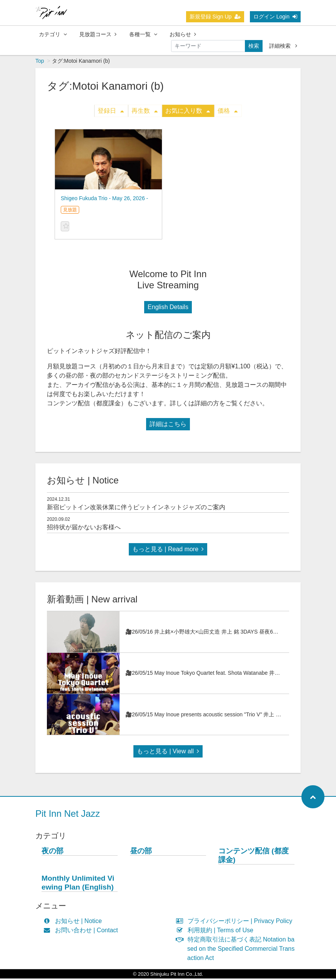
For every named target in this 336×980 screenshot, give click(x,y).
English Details (168, 309)
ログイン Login (275, 17)
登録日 (111, 112)
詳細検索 (283, 46)
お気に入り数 (188, 112)
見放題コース (98, 34)
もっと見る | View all (168, 753)
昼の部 (141, 852)
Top (40, 62)
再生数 (145, 112)
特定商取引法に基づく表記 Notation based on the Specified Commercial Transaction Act (237, 950)
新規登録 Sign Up (215, 17)
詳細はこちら (168, 426)
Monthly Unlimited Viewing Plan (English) (78, 884)
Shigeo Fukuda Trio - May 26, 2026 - (104, 200)
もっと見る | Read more (168, 551)
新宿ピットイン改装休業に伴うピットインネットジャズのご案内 (136, 509)
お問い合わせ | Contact (82, 932)
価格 (228, 112)
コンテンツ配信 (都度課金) (254, 857)
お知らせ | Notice (74, 922)
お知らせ (183, 34)
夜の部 (52, 852)
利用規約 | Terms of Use (216, 932)
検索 (254, 46)
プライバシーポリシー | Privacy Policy (236, 922)
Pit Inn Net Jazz (68, 815)
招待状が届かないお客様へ (84, 529)
